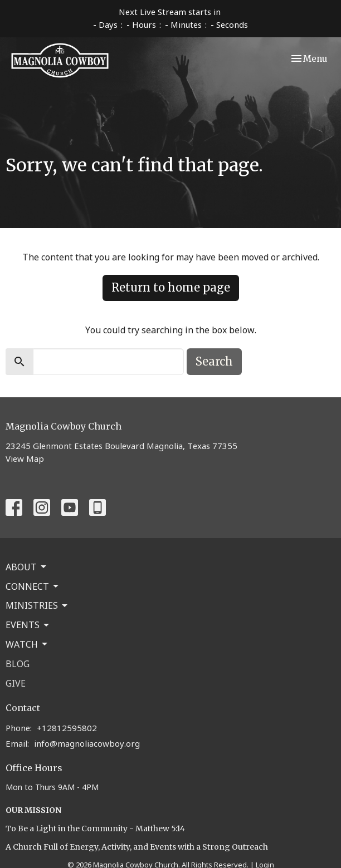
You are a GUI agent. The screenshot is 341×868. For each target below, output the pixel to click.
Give (16, 683)
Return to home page (171, 287)
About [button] (27, 567)
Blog (18, 664)
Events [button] (28, 625)
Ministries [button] (37, 605)
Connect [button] (33, 586)
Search (214, 361)
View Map (25, 458)
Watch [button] (27, 644)
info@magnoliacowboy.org (87, 743)
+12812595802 (67, 728)
